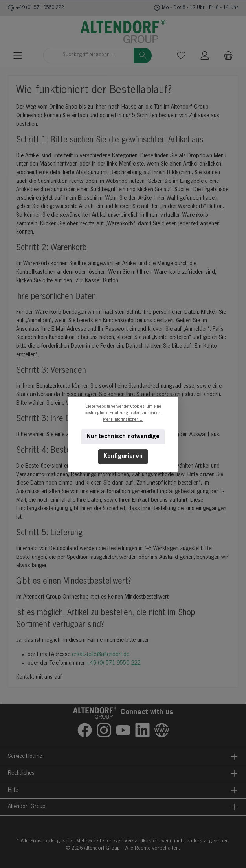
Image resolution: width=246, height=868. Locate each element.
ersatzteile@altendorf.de (101, 654)
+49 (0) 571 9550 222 (40, 8)
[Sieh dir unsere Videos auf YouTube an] (123, 730)
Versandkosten (141, 841)
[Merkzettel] (181, 55)
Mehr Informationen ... (123, 419)
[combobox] (89, 55)
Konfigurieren (123, 456)
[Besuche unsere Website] (162, 730)
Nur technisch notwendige (123, 437)
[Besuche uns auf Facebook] (85, 730)
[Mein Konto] (205, 55)
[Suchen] (143, 55)
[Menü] (18, 55)
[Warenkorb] (228, 55)
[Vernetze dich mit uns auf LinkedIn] (142, 730)
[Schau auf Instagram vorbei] (104, 730)
